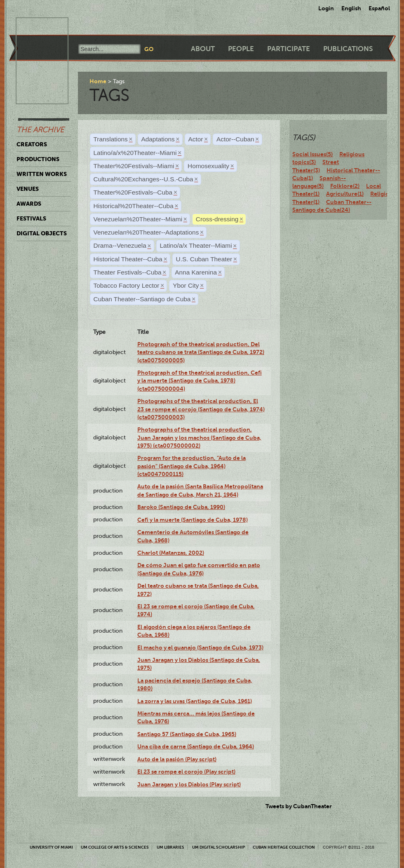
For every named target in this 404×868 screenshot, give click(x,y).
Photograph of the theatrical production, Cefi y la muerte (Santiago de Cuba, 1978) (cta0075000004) (200, 381)
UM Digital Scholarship (218, 847)
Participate (289, 49)
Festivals (31, 218)
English (351, 8)
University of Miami (51, 847)
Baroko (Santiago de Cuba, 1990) (181, 507)
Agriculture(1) (345, 194)
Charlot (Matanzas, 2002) (171, 553)
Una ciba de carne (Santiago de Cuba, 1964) (196, 746)
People (241, 49)
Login (326, 8)
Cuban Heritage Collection (284, 847)
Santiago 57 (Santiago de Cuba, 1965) (187, 734)
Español (379, 8)
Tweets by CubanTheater (299, 806)
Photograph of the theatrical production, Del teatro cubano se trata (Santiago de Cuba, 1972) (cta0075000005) (201, 352)
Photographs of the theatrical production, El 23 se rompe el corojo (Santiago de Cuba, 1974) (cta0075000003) (201, 409)
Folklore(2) (345, 186)
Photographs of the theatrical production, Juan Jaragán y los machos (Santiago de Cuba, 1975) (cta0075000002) (199, 438)
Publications (348, 49)
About (203, 49)
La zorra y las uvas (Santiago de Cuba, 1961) (195, 701)
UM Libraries (170, 847)
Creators (32, 144)
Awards (29, 204)
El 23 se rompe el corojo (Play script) (186, 772)
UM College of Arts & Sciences (115, 847)
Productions (38, 159)
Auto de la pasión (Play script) (177, 759)
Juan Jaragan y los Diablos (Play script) (189, 784)
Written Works (42, 174)
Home (98, 81)
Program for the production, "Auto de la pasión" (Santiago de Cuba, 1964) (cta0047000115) (191, 466)
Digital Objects (42, 233)
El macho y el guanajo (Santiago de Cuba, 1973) (200, 647)
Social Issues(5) (312, 154)
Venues (28, 189)
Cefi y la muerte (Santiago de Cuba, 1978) (193, 520)
